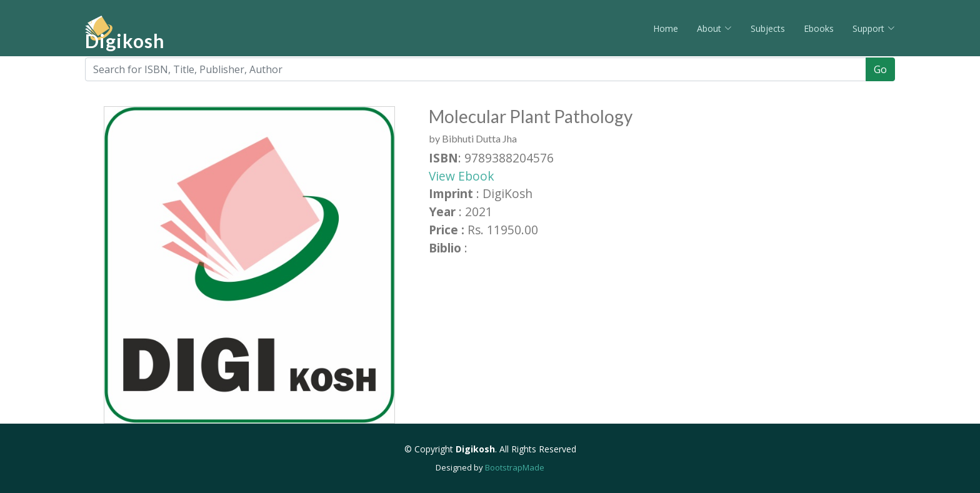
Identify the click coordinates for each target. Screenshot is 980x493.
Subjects (768, 28)
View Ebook (462, 176)
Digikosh (125, 41)
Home (666, 28)
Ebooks (819, 28)
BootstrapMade (515, 467)
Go (880, 69)
